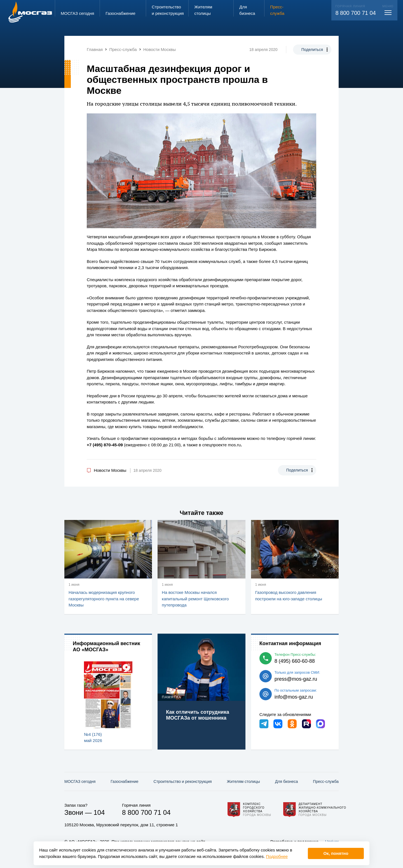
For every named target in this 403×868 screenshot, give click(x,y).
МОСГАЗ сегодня (80, 781)
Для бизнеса (287, 781)
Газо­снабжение (124, 781)
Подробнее (277, 856)
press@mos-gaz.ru (296, 679)
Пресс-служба (326, 781)
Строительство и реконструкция (183, 781)
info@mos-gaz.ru (294, 697)
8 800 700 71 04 (356, 13)
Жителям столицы (243, 781)
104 (99, 812)
